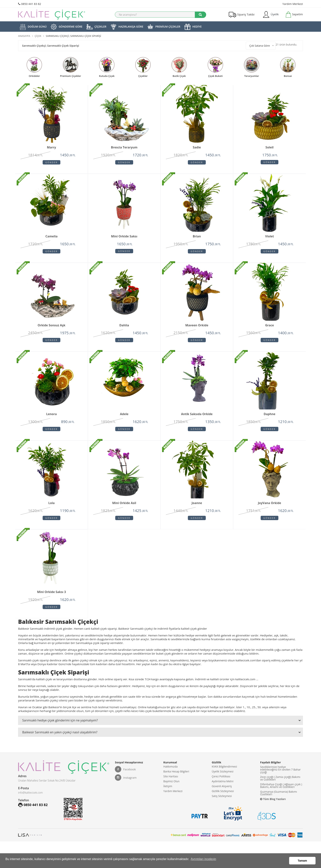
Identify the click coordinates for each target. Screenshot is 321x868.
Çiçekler (143, 76)
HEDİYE (193, 27)
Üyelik (270, 15)
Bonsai (288, 76)
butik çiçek (179, 76)
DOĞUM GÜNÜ (33, 27)
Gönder (52, 162)
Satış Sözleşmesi (222, 809)
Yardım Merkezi (293, 4)
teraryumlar (252, 76)
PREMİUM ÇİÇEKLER (164, 27)
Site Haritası (171, 786)
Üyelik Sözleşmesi (223, 780)
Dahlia (124, 328)
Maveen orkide (197, 328)
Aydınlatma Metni (223, 792)
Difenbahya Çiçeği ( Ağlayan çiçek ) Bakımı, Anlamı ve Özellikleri (281, 793)
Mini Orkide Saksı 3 (52, 599)
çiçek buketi (215, 76)
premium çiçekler (70, 76)
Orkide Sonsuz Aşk (51, 328)
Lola (51, 508)
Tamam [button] (302, 861)
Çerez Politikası (221, 786)
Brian (197, 238)
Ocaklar (37, 715)
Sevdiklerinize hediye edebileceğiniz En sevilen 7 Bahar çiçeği (280, 777)
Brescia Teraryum (124, 147)
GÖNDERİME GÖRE (67, 27)
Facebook (125, 777)
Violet (270, 238)
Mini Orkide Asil (124, 508)
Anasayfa (24, 36)
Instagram (126, 785)
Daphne (270, 418)
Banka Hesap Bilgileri (176, 780)
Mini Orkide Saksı (124, 238)
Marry (51, 147)
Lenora (51, 418)
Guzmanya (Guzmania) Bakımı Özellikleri (278, 801)
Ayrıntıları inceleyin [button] (203, 861)
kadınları (102, 672)
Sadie (197, 147)
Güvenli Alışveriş (222, 797)
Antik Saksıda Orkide (197, 418)
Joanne (197, 508)
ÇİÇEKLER (96, 27)
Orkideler (34, 76)
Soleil (270, 147)
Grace (270, 328)
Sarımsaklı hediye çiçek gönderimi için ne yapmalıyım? (161, 728)
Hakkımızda (170, 775)
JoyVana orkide (269, 508)
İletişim (168, 797)
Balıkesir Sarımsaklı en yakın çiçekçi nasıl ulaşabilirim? (161, 740)
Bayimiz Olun (171, 792)
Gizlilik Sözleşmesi (223, 803)
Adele (124, 418)
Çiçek (38, 36)
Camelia (51, 238)
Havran (23, 715)
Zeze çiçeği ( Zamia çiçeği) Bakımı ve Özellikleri (280, 786)
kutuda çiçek (107, 76)
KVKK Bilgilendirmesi (224, 775)
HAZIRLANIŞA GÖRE (127, 27)
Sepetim (294, 15)
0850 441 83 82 (30, 4)
